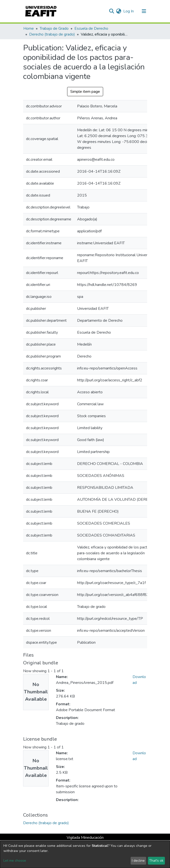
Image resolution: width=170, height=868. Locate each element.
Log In (129, 11)
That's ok (156, 861)
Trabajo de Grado (54, 28)
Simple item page (85, 92)
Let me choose (15, 861)
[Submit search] (112, 11)
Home (29, 28)
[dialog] (85, 854)
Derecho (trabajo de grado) (52, 34)
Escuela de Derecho (91, 28)
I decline (138, 861)
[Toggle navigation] (144, 11)
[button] (119, 11)
